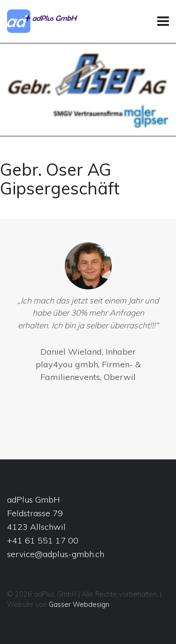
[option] (88, 315)
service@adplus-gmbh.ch (56, 554)
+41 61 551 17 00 (43, 540)
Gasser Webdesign (79, 605)
